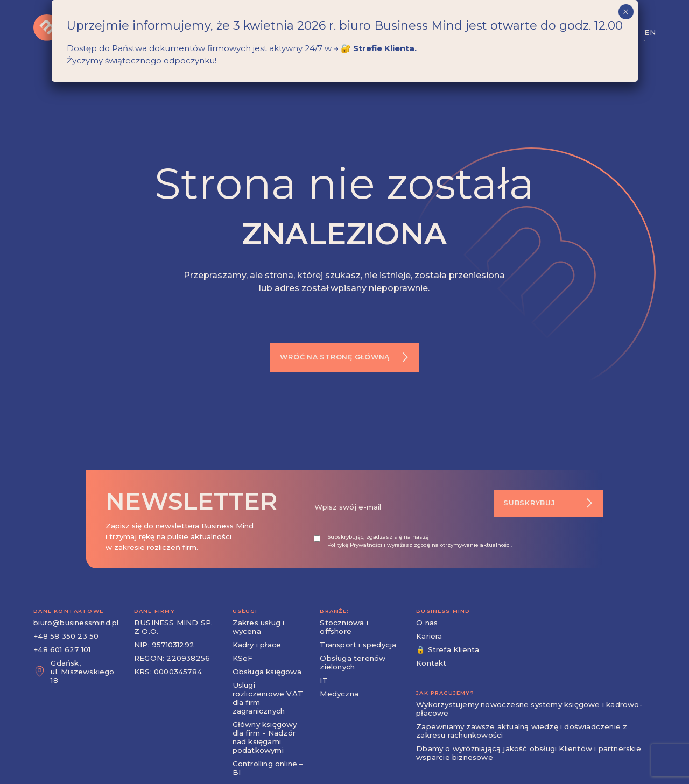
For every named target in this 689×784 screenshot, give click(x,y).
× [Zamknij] (626, 12)
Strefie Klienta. (385, 48)
